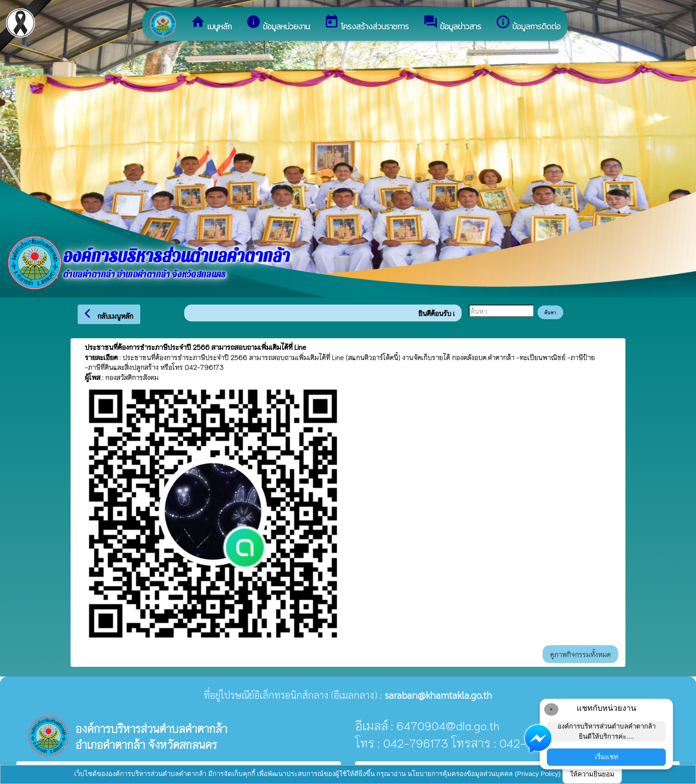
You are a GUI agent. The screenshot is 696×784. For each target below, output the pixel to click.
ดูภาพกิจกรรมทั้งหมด (580, 654)
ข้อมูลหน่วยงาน (278, 23)
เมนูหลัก (211, 23)
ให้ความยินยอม (592, 774)
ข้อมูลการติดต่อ (528, 23)
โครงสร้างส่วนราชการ (366, 23)
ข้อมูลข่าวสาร (452, 23)
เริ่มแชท (607, 757)
